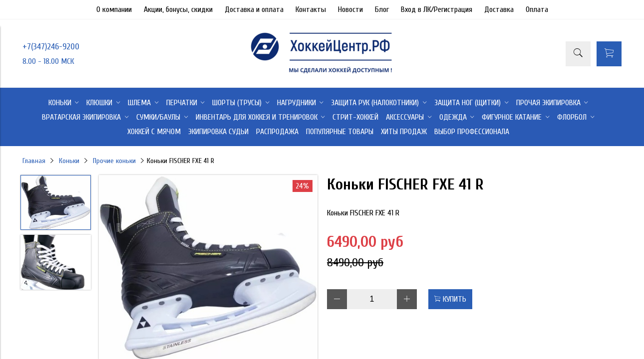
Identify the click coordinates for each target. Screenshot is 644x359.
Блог (382, 9)
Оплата (537, 9)
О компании (114, 9)
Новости (350, 9)
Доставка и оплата (254, 9)
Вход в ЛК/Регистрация (437, 9)
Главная (34, 161)
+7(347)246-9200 (51, 47)
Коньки (69, 161)
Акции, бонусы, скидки (178, 9)
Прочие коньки (114, 161)
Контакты (311, 9)
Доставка (499, 9)
